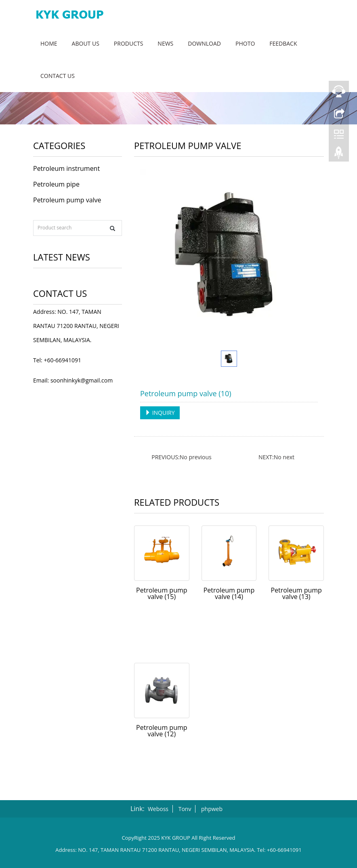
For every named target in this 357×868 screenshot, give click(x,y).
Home (49, 43)
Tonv (185, 809)
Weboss (158, 809)
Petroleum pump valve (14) (229, 593)
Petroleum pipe (56, 184)
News (165, 43)
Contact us (58, 76)
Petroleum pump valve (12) (162, 731)
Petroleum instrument (66, 168)
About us (86, 43)
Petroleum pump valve (67, 200)
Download (204, 43)
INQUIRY (160, 413)
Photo (245, 43)
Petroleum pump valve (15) (162, 593)
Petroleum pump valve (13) (296, 593)
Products (129, 43)
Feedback (283, 43)
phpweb (212, 809)
